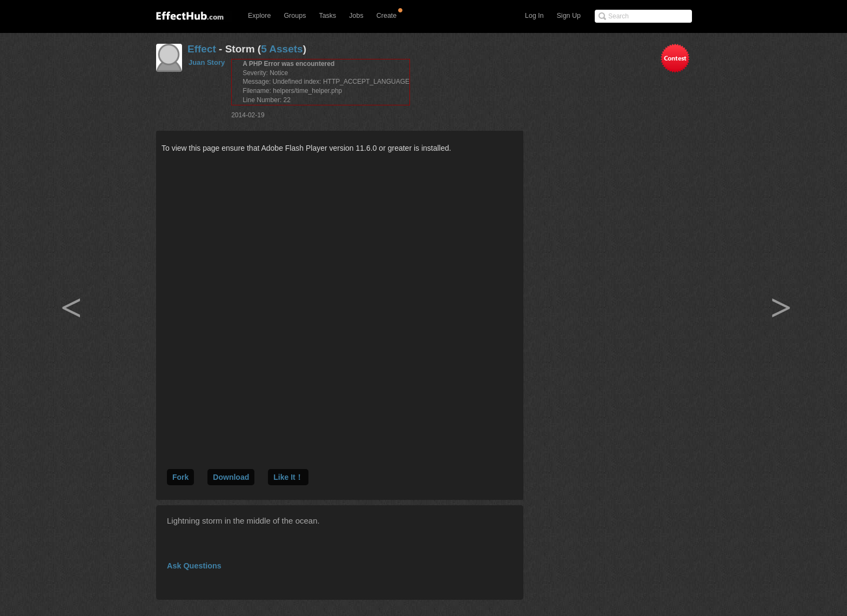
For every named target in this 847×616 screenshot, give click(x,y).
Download (231, 477)
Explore (259, 16)
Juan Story (207, 62)
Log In (535, 16)
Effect (202, 49)
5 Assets (282, 49)
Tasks (327, 16)
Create (387, 16)
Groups (295, 16)
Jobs (356, 16)
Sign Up (569, 16)
